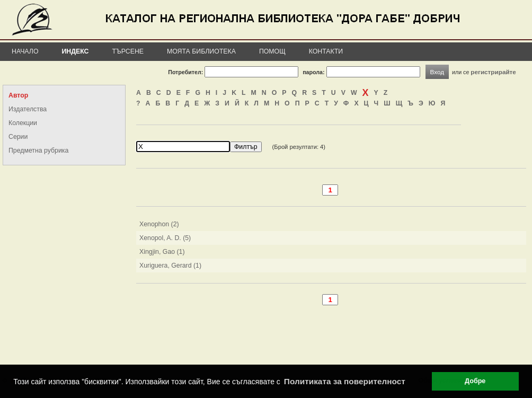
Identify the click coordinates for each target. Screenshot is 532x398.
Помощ (272, 51)
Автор (18, 95)
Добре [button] (475, 381)
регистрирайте (493, 72)
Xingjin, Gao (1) (162, 252)
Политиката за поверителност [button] (345, 381)
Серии (18, 137)
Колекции (23, 123)
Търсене (128, 51)
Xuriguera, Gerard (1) (170, 266)
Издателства (28, 109)
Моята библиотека (201, 51)
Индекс (76, 51)
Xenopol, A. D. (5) (165, 238)
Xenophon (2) (159, 224)
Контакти (326, 51)
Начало (25, 51)
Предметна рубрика (38, 151)
